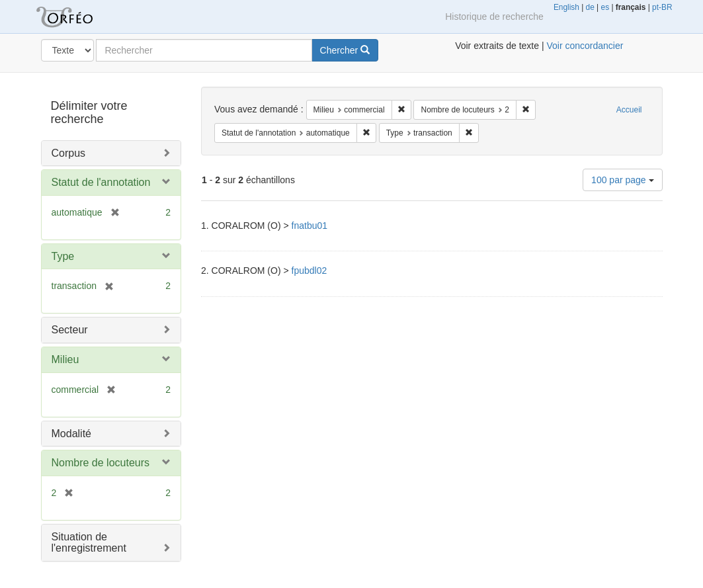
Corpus (69, 153)
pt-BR (662, 7)
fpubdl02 (310, 271)
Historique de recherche (494, 17)
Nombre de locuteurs (101, 463)
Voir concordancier (585, 46)
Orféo (81, 17)
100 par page (622, 180)
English (566, 7)
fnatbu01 (310, 226)
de (590, 7)
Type (63, 256)
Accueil (629, 110)
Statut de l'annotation (101, 182)
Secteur (70, 330)
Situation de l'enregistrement (89, 543)
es (605, 7)
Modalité (71, 434)
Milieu (65, 359)
